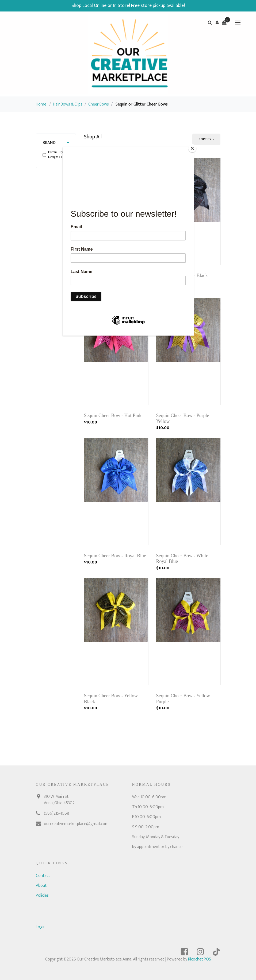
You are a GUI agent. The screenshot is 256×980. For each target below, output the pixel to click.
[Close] (192, 148)
